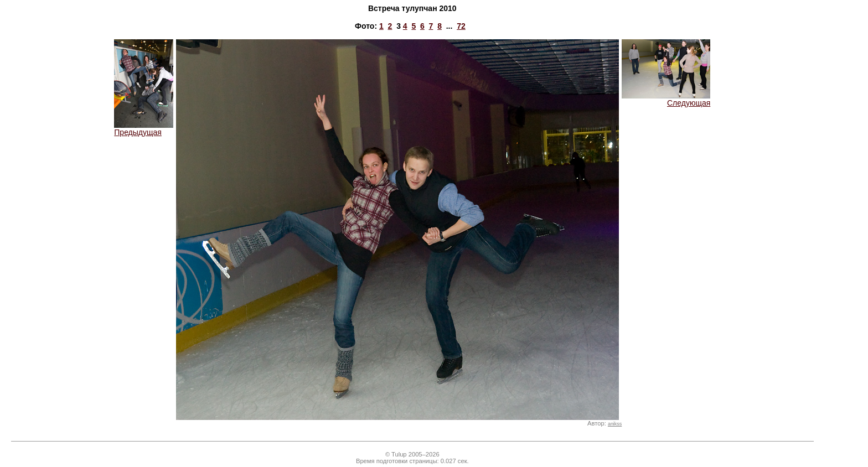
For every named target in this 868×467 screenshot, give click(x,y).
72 (461, 26)
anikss (615, 424)
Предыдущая (144, 129)
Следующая (666, 99)
